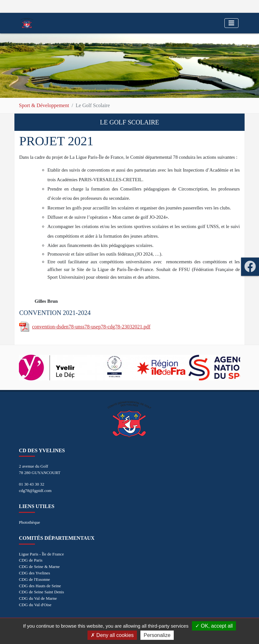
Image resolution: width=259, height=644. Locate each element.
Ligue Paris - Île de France (41, 554)
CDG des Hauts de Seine (40, 586)
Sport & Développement (44, 105)
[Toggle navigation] (231, 23)
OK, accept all (214, 626)
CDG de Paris (31, 560)
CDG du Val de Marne (38, 598)
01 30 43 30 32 (32, 484)
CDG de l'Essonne (34, 579)
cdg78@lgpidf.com (35, 491)
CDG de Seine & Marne (39, 567)
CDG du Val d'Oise (35, 605)
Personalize (157, 635)
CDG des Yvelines (34, 573)
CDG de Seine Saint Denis (42, 592)
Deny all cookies (112, 635)
